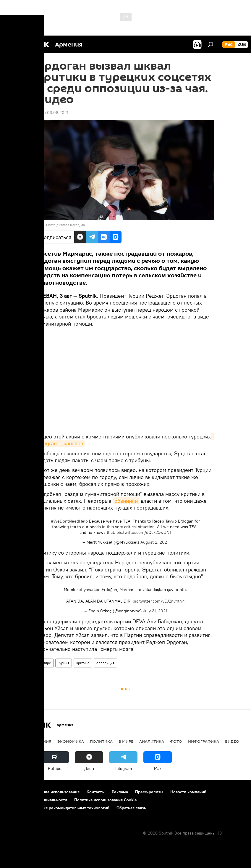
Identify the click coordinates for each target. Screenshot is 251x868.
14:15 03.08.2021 (53, 113)
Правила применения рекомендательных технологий (58, 808)
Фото (176, 741)
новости (16, 741)
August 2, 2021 (154, 542)
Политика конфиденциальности (37, 800)
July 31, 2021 (155, 611)
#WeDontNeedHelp (69, 521)
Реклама (120, 792)
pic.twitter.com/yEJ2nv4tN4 (159, 601)
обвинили (126, 501)
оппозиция (105, 663)
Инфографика (204, 741)
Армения (42, 741)
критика (83, 663)
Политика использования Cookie (106, 800)
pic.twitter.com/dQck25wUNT (144, 532)
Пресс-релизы (149, 792)
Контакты (96, 792)
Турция (64, 663)
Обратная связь (131, 808)
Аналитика (152, 741)
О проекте (16, 792)
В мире (45, 663)
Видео (232, 741)
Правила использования (56, 792)
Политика (101, 741)
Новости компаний (188, 792)
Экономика (71, 741)
